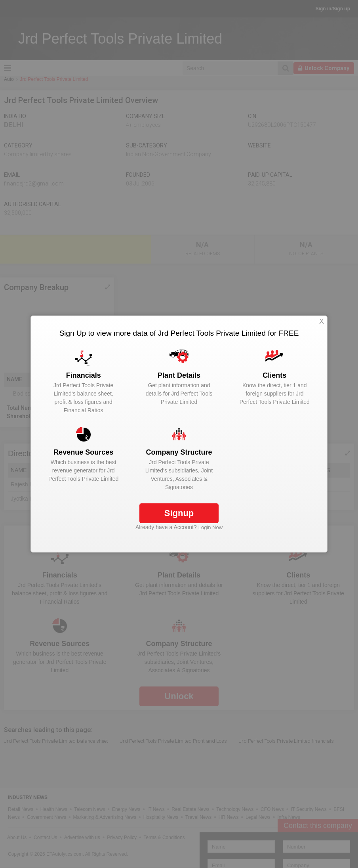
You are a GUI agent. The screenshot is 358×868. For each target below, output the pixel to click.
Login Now (210, 527)
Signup (179, 513)
